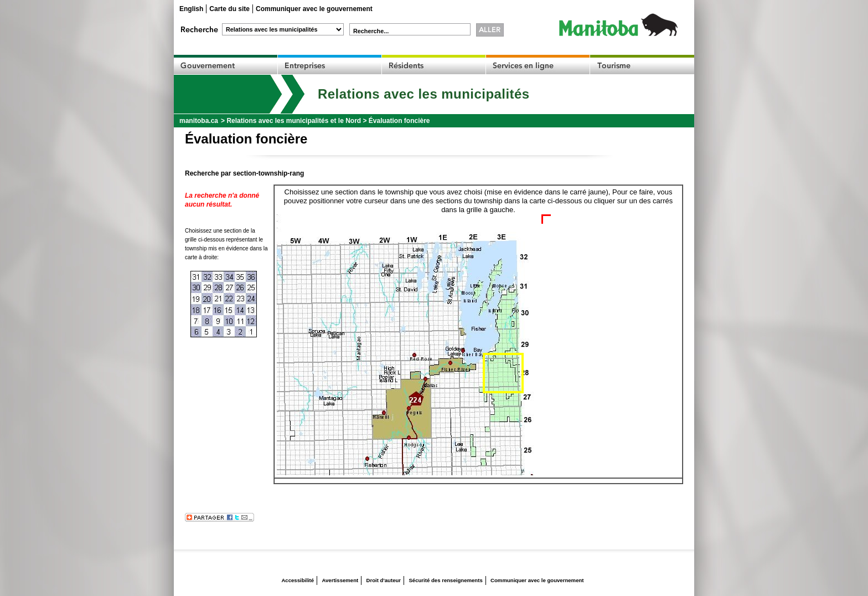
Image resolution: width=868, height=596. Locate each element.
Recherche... (371, 31)
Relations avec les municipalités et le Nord (294, 121)
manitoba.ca (199, 121)
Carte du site (229, 9)
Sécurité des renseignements (445, 580)
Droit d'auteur (384, 580)
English (191, 9)
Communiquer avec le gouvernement (314, 9)
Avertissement (340, 580)
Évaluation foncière (399, 121)
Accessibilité (298, 580)
